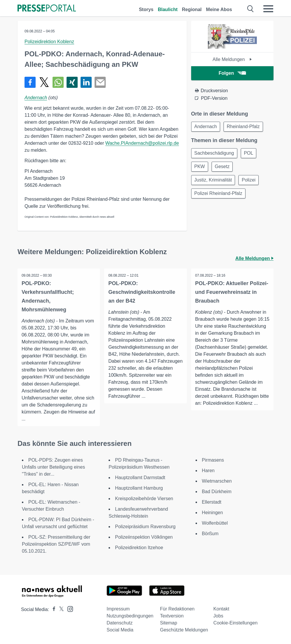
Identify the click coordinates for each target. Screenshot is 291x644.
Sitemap (169, 623)
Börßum (210, 534)
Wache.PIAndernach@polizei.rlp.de (142, 143)
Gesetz (224, 168)
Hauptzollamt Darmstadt (140, 478)
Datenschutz (120, 623)
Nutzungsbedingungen (130, 616)
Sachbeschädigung (215, 154)
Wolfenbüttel (215, 523)
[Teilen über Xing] (72, 82)
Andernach (36, 98)
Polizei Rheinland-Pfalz (219, 196)
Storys (146, 9)
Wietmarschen (217, 481)
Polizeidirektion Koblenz (49, 42)
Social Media (120, 630)
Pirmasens (213, 460)
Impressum (118, 609)
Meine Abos (219, 9)
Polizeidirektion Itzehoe (139, 548)
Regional (192, 9)
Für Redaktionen (177, 609)
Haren (208, 471)
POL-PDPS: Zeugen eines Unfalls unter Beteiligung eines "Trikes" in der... (53, 467)
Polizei (251, 182)
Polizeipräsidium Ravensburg (145, 527)
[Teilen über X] (44, 82)
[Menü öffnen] (268, 9)
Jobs (218, 616)
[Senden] (100, 82)
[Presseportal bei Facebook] (52, 609)
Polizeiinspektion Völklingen (144, 537)
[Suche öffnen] (251, 9)
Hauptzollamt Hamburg (139, 488)
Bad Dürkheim (217, 492)
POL (250, 154)
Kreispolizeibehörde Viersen (144, 499)
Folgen (232, 73)
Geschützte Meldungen (184, 630)
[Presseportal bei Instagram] (68, 609)
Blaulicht (168, 9)
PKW (200, 168)
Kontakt (221, 609)
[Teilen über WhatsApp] (58, 82)
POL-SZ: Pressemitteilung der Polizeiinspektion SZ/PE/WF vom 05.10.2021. (56, 544)
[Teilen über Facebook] (30, 82)
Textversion (172, 616)
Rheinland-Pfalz (245, 127)
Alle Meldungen (232, 59)
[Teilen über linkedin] (86, 82)
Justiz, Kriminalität (214, 182)
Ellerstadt (212, 502)
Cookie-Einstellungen (235, 623)
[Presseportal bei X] (60, 609)
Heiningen (212, 513)
